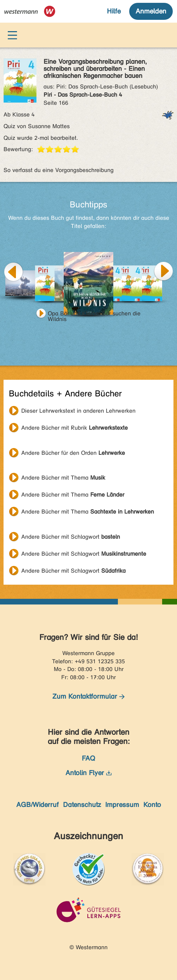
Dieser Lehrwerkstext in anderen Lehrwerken (78, 411)
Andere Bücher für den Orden (73, 453)
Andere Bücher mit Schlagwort (71, 537)
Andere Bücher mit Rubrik (75, 428)
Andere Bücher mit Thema (63, 478)
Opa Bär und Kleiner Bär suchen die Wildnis (94, 314)
